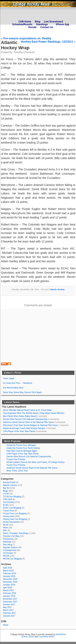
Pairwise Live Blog (11, 536)
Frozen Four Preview (16, 459)
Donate (33, 27)
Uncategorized (9, 550)
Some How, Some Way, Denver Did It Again (22, 392)
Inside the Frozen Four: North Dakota (23, 448)
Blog (38, 22)
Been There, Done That (17, 471)
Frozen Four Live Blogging (15, 513)
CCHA (6, 494)
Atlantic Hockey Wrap (15, 45)
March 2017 (8, 610)
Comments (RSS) (46, 637)
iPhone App (62, 24)
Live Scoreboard (53, 22)
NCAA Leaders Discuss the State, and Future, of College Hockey (36, 462)
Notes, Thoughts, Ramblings (16, 533)
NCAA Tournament (11, 522)
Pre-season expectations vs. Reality (27, 38)
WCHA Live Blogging (12, 559)
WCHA (6, 556)
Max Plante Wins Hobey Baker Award (20, 416)
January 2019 (9, 576)
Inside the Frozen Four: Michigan (21, 445)
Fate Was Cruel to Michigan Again (22, 451)
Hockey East (9, 516)
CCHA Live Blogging (12, 497)
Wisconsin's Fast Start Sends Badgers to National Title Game (30, 425)
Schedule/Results (22, 24)
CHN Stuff (8, 499)
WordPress (61, 634)
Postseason (8, 539)
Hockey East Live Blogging (15, 519)
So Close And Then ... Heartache (18, 383)
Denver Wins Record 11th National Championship (25, 419)
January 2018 (9, 596)
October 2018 (9, 585)
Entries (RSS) (28, 637)
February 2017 (10, 613)
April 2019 (8, 568)
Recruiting (8, 545)
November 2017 (10, 602)
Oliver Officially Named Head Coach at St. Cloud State (27, 410)
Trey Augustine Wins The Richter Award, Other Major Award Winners (34, 413)
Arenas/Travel (9, 482)
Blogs (6, 491)
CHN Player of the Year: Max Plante (19, 431)
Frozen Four (8, 511)
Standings (42, 24)
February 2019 (10, 573)
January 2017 (9, 616)
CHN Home (25, 22)
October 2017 (9, 605)
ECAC (6, 505)
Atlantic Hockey (57, 289)
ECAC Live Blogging (12, 508)
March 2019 (8, 571)
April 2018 (8, 588)
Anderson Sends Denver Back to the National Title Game (28, 422)
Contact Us (47, 27)
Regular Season (10, 547)
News (6, 528)
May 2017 (7, 607)
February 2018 (10, 593)
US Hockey (8, 553)
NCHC (6, 525)
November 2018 (10, 582)
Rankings (7, 542)
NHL (5, 530)
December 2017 (10, 599)
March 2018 (8, 590)
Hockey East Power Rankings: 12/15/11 (47, 42)
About (6, 625)
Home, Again (9, 378)
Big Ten (6, 488)
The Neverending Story (13, 388)
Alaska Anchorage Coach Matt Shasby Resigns (24, 428)
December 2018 (10, 579)
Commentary (9, 502)
